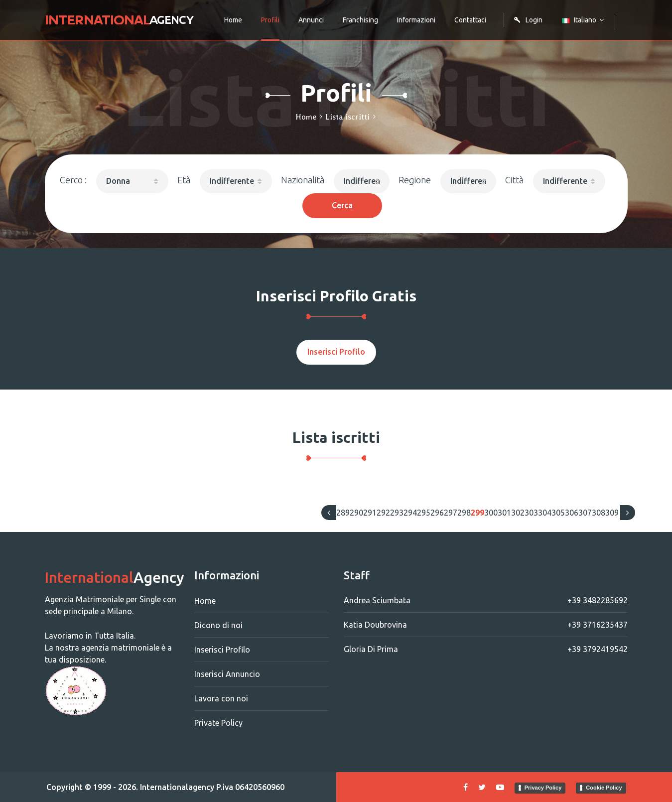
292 (383, 513)
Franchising (360, 20)
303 (531, 513)
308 (599, 513)
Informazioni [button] (416, 20)
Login (528, 20)
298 (464, 513)
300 (491, 513)
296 (437, 513)
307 (585, 513)
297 (451, 513)
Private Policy (218, 723)
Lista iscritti (347, 117)
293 (397, 513)
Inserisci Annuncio (227, 674)
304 (545, 513)
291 (370, 513)
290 (356, 513)
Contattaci (470, 20)
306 (572, 513)
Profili (270, 20)
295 (424, 513)
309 (612, 513)
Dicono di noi (218, 625)
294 (410, 513)
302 (518, 513)
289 (343, 513)
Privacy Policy (543, 788)
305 (558, 513)
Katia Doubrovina (486, 625)
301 (504, 513)
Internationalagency (177, 787)
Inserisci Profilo (336, 352)
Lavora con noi (221, 698)
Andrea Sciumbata (486, 600)
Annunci (311, 20)
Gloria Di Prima (486, 649)
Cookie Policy (604, 788)
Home (233, 20)
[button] (132, 181)
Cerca (342, 205)
